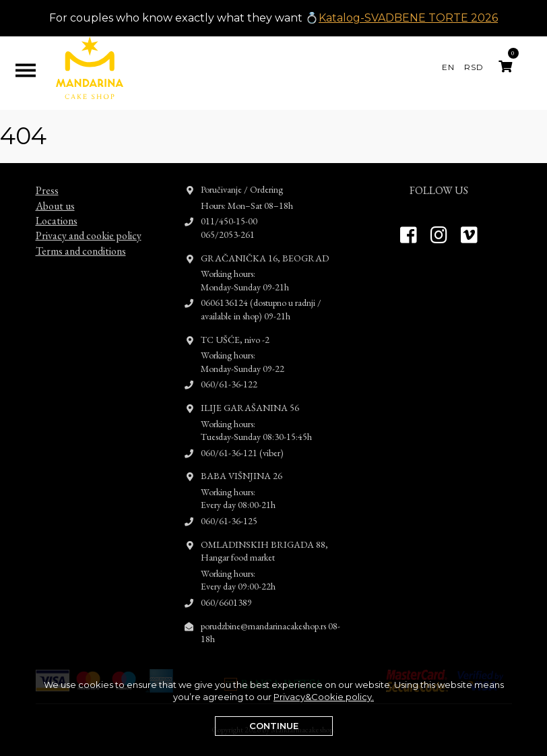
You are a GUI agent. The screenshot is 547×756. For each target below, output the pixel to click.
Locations (57, 209)
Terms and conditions (81, 239)
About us (55, 193)
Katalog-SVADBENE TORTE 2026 (408, 18)
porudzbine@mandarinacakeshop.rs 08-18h (270, 620)
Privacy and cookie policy (89, 223)
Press (47, 178)
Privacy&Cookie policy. (324, 697)
